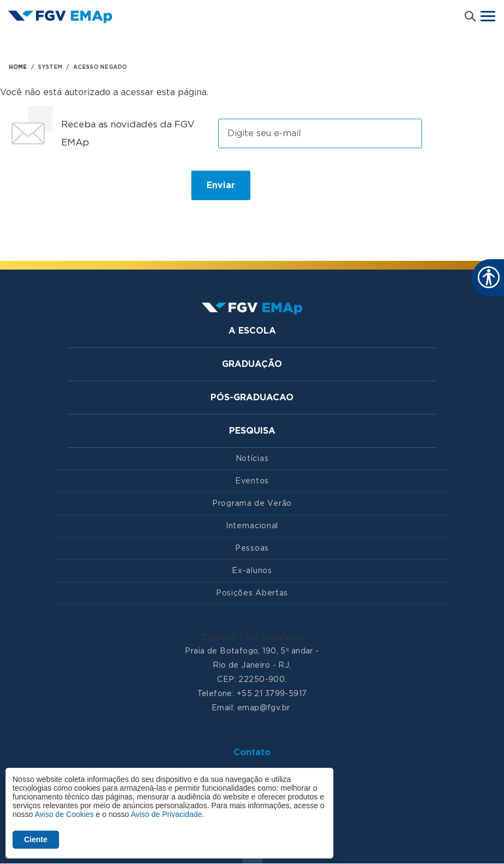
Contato (252, 752)
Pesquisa (252, 431)
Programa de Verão (252, 504)
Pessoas (252, 548)
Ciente (36, 839)
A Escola (252, 331)
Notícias (252, 459)
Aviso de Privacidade (166, 814)
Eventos (252, 481)
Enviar (221, 185)
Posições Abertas (252, 593)
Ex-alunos (252, 571)
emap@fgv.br (264, 708)
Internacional (252, 526)
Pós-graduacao (252, 398)
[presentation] (92, 190)
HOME (18, 67)
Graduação (252, 364)
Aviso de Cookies (64, 814)
